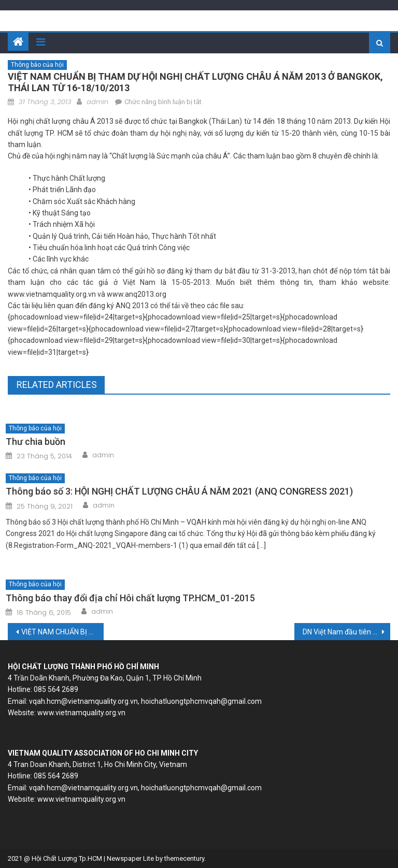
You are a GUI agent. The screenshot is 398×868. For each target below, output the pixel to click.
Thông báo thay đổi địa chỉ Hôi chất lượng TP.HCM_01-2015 (130, 598)
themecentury (184, 858)
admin (97, 102)
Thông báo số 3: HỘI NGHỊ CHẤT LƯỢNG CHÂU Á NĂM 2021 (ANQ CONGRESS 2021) (179, 491)
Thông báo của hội (37, 65)
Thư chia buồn (35, 442)
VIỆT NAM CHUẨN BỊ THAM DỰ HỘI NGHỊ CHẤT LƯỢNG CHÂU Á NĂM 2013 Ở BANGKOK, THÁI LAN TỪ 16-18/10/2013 (62, 632)
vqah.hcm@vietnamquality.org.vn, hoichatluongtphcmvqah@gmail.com (145, 701)
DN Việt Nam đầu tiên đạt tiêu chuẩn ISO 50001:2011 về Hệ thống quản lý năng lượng (346, 632)
